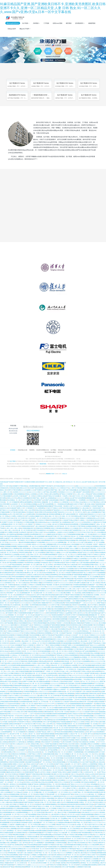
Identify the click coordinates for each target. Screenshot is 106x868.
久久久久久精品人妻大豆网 (19, 712)
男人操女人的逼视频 (91, 512)
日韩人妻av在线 (5, 647)
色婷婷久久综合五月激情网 (66, 532)
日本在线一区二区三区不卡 (49, 756)
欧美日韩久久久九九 (90, 627)
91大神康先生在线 (40, 496)
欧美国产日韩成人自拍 (83, 672)
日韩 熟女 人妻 (64, 748)
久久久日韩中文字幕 (53, 605)
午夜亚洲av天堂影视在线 (41, 796)
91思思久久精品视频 (38, 688)
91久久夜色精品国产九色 (17, 520)
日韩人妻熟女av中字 (96, 607)
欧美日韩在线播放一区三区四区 (14, 708)
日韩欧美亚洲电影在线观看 (60, 617)
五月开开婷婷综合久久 (21, 575)
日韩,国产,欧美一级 (76, 621)
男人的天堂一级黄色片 (17, 597)
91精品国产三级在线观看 (83, 492)
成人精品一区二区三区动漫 (28, 726)
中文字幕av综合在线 (36, 549)
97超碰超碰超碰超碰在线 (98, 647)
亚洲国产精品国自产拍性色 (20, 720)
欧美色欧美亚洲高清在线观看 (76, 805)
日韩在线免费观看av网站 (58, 611)
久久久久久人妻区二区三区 (78, 710)
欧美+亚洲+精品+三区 (26, 670)
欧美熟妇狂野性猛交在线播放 (67, 541)
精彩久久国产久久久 (71, 506)
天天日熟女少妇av (78, 502)
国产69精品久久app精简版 (79, 559)
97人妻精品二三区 (83, 520)
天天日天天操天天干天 (45, 617)
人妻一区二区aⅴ (81, 811)
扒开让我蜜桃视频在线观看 (52, 643)
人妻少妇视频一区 (26, 605)
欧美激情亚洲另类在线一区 (71, 591)
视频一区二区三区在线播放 (37, 553)
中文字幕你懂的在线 (57, 563)
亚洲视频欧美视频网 (10, 547)
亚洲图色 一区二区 (71, 593)
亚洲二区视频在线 (58, 591)
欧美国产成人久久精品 (85, 573)
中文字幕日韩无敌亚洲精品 (18, 512)
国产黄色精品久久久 (12, 750)
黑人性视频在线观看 (6, 764)
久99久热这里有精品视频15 (11, 537)
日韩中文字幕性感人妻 (87, 567)
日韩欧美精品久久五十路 (29, 619)
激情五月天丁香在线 (11, 667)
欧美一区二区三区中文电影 (71, 692)
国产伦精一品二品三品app (32, 788)
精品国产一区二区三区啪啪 (47, 861)
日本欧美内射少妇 (56, 817)
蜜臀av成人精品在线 (16, 579)
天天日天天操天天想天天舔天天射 (93, 708)
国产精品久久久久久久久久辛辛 (27, 631)
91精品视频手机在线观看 (75, 639)
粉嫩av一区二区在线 (86, 534)
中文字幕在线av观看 (30, 790)
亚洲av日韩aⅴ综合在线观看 (26, 506)
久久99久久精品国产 (36, 778)
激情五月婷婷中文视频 (37, 551)
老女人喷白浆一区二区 (31, 734)
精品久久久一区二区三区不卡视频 (12, 684)
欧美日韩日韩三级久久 (20, 663)
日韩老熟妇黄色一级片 (14, 853)
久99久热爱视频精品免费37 (91, 752)
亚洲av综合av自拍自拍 (34, 752)
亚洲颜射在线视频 (30, 847)
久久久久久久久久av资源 (54, 587)
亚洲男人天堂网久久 (32, 663)
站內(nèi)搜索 (13, 433)
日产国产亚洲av (32, 589)
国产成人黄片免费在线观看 (78, 698)
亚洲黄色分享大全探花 (93, 710)
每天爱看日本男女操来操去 (45, 512)
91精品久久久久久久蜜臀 (43, 647)
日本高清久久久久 (67, 587)
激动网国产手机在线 (93, 643)
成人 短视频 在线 (41, 579)
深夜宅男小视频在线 (47, 609)
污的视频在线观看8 (22, 547)
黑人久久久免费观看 (60, 766)
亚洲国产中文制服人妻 (75, 557)
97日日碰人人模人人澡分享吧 (26, 510)
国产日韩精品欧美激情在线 (97, 700)
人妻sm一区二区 (32, 819)
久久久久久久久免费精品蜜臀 (18, 798)
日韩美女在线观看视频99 (71, 655)
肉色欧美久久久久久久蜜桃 (18, 643)
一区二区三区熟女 (68, 760)
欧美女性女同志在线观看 (35, 621)
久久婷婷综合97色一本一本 (91, 772)
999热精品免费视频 (54, 514)
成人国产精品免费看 (10, 563)
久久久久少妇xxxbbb (46, 788)
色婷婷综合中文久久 (58, 581)
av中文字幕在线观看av (26, 537)
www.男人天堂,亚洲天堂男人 (15, 514)
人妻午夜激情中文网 (10, 613)
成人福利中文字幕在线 (41, 629)
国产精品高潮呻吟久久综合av (61, 635)
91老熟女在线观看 (7, 569)
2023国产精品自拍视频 (36, 488)
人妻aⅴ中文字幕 (91, 605)
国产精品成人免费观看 (97, 617)
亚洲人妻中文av (91, 732)
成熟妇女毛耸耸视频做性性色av (23, 623)
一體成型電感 (42, 464)
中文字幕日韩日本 (97, 833)
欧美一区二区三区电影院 (89, 539)
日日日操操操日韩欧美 (73, 551)
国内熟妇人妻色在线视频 (16, 571)
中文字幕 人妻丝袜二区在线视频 (89, 861)
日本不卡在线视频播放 (47, 561)
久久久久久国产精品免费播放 (69, 553)
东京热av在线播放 (47, 573)
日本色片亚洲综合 (43, 694)
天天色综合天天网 (42, 520)
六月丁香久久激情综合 (63, 537)
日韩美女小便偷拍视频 (47, 798)
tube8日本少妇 (4, 508)
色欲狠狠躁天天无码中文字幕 (25, 627)
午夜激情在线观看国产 (57, 615)
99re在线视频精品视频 (86, 716)
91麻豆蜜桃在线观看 (58, 700)
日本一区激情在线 (80, 514)
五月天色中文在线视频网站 (83, 661)
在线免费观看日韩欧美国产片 (81, 587)
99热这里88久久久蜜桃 (90, 522)
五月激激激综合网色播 (21, 635)
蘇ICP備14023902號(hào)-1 (53, 457)
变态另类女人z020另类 (30, 782)
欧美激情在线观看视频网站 (59, 714)
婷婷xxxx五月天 (24, 488)
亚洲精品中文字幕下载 (20, 674)
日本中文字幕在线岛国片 (7, 575)
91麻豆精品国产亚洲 (50, 537)
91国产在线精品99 (88, 714)
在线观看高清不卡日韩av (18, 567)
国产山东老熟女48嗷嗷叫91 (34, 516)
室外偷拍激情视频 (66, 643)
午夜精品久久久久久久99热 (43, 524)
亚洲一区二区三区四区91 (10, 553)
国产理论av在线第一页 (58, 506)
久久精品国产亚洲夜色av (71, 573)
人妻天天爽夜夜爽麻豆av (57, 607)
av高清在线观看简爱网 (16, 653)
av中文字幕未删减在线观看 (75, 637)
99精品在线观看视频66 (19, 859)
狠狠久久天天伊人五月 (88, 621)
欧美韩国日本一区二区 (41, 676)
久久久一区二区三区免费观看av (67, 750)
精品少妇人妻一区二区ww (11, 718)
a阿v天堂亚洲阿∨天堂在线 (72, 684)
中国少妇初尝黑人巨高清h (81, 579)
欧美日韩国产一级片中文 (89, 561)
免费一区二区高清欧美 (71, 833)
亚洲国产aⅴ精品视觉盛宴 (51, 500)
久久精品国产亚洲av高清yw (70, 702)
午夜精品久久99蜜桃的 (86, 518)
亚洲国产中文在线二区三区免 (11, 522)
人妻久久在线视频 (5, 792)
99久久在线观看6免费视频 (20, 813)
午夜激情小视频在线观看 (32, 577)
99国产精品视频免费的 (85, 833)
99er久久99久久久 (51, 579)
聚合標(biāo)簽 (13, 431)
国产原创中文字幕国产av (70, 563)
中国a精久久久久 (42, 710)
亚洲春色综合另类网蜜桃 (43, 528)
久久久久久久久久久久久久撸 (80, 676)
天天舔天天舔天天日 (26, 500)
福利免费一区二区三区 (87, 758)
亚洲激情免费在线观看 (19, 686)
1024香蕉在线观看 (87, 625)
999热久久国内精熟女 (57, 528)
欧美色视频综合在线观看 (91, 637)
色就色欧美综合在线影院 (7, 635)
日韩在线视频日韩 (48, 774)
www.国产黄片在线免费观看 (78, 498)
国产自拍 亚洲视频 (65, 559)
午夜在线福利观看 (60, 678)
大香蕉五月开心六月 (38, 776)
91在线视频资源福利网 (25, 702)
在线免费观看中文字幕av (79, 643)
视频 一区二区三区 (69, 543)
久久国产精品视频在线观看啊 (87, 563)
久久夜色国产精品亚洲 (96, 506)
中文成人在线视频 (15, 645)
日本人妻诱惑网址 (40, 508)
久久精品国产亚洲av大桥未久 (59, 772)
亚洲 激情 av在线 (7, 581)
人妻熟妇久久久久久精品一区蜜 (72, 577)
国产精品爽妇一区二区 (68, 821)
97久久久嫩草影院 (54, 796)
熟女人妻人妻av (23, 768)
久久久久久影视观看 (83, 506)
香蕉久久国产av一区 (84, 780)
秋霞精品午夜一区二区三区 (35, 674)
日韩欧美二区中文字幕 (26, 541)
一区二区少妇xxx (32, 863)
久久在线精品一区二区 (19, 649)
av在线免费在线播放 (13, 770)
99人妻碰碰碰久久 (49, 688)
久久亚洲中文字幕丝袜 (73, 651)
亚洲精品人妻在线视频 (37, 736)
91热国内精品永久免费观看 (15, 698)
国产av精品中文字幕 (80, 581)
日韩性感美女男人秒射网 (53, 786)
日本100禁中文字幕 (61, 778)
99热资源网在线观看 (64, 659)
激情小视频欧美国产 (44, 603)
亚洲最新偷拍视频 (83, 615)
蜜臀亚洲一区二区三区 (38, 770)
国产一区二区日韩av (45, 762)
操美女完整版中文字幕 (42, 794)
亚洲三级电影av (59, 549)
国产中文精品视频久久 (41, 543)
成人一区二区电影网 (47, 752)
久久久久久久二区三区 (43, 607)
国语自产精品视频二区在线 (49, 585)
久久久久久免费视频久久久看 (68, 853)
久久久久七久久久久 (21, 752)
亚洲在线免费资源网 (92, 796)
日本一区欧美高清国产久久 (97, 508)
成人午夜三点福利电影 (30, 708)
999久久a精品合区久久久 (20, 744)
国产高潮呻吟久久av (41, 490)
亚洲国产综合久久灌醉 (71, 549)
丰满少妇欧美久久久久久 (88, 813)
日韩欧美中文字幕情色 (67, 849)
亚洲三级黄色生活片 (59, 855)
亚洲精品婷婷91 (8, 573)
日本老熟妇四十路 (31, 512)
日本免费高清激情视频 (48, 555)
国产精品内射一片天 (94, 549)
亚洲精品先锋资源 (57, 601)
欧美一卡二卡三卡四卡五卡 (34, 567)
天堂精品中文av (51, 670)
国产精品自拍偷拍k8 (16, 565)
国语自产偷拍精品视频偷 (63, 722)
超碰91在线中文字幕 (76, 504)
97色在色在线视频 (34, 635)
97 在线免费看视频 (48, 843)
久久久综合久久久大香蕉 (83, 831)
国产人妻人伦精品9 (38, 526)
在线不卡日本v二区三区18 (79, 496)
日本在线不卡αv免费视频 (74, 539)
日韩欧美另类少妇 (94, 694)
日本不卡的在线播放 (83, 565)
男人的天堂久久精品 (45, 577)
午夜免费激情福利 (87, 597)
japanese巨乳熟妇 (57, 577)
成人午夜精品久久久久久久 (94, 635)
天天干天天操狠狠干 (87, 837)
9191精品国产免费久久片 (16, 508)
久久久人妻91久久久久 (86, 736)
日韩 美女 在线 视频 (78, 627)
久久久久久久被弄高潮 (10, 625)
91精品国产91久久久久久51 (42, 615)
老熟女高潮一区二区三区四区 (44, 593)
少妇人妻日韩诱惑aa (99, 857)
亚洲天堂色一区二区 (88, 770)
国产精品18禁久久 (7, 663)
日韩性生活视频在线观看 (89, 488)
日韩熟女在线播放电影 (97, 587)
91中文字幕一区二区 (67, 827)
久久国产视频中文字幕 (98, 528)
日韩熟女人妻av (18, 611)
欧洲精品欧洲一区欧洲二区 (84, 750)
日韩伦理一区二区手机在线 (40, 702)
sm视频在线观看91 (58, 708)
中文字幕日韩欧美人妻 (79, 649)
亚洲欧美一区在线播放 (94, 496)
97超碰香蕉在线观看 (12, 768)
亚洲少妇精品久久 (100, 803)
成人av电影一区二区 (80, 825)
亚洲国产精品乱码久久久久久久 (62, 512)
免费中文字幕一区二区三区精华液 (49, 696)
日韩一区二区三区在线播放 (18, 609)
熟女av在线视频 (42, 706)
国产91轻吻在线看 (66, 730)
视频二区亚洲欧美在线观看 (43, 780)
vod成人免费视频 (47, 545)
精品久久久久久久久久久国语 (70, 518)
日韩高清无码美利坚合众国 (28, 607)
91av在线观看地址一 (51, 532)
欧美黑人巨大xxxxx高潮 (59, 545)
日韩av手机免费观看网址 (73, 863)
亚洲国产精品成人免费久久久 (45, 732)
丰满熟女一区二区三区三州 (87, 803)
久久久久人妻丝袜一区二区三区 (35, 643)
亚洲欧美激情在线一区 (34, 659)
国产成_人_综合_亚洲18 (48, 800)
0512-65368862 (33, 431)
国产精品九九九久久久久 (91, 659)
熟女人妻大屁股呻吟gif (10, 534)
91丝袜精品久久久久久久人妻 (66, 492)
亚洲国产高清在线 (41, 811)
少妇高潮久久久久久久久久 (20, 492)
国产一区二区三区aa (28, 615)
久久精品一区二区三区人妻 (28, 704)
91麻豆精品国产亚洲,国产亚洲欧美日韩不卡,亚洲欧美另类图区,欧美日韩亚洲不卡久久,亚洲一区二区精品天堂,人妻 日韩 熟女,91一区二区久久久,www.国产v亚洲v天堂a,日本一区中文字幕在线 (53, 8)
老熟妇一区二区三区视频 (31, 728)
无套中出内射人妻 (80, 696)
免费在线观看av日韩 (9, 752)
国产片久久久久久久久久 (63, 583)
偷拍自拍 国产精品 (68, 794)
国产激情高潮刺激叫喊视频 (79, 575)
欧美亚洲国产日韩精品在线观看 (45, 698)
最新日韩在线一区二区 (68, 661)
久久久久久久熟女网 (59, 593)
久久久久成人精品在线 (72, 780)
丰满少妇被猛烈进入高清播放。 (92, 595)
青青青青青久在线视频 (33, 563)
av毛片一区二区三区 (95, 676)
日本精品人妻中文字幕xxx (92, 722)
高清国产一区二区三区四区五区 (40, 518)
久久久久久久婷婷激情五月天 (70, 653)
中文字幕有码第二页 (61, 837)
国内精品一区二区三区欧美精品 (70, 829)
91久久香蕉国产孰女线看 (27, 831)
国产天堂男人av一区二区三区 (64, 555)
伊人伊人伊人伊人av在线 (73, 815)
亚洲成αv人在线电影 (31, 494)
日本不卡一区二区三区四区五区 (23, 657)
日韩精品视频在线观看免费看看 (9, 702)
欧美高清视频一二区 (68, 601)
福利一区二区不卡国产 (33, 569)
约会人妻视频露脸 (18, 837)
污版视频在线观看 (14, 807)
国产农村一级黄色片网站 (12, 629)
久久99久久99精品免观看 (23, 736)
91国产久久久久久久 (77, 522)
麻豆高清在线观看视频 (86, 678)
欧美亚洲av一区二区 (36, 637)
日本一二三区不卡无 (29, 611)
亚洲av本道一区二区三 (57, 665)
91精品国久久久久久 (13, 637)
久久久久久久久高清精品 (57, 684)
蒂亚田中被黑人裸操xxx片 (32, 581)
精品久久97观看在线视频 (27, 522)
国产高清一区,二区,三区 (27, 857)
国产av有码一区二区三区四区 (45, 764)
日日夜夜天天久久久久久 (64, 809)
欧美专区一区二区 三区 (9, 595)
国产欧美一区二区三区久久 (23, 690)
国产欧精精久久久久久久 (45, 591)
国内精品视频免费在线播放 (74, 798)
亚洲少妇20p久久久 (45, 817)
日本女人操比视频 (99, 754)
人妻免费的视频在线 (34, 486)
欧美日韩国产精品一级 (53, 490)
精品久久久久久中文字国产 (85, 807)
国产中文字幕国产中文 (92, 516)
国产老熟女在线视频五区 (98, 494)
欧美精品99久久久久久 (93, 514)
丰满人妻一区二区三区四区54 (23, 530)
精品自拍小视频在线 (77, 623)
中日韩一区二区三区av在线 (16, 788)
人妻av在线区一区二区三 (29, 565)
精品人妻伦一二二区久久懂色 (95, 730)
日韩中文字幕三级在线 (64, 706)
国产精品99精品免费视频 (67, 696)
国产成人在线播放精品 (49, 498)
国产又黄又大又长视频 (53, 686)
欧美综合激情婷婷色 (18, 730)
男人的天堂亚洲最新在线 (65, 585)
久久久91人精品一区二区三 (95, 559)
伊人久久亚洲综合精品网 (57, 603)
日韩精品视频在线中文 (29, 528)
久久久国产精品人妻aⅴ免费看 (49, 492)
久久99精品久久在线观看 (34, 585)
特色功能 (13, 426)
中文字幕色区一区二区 (20, 819)
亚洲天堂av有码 (53, 676)
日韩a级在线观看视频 (53, 748)
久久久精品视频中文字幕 (9, 680)
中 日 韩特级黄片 (29, 508)
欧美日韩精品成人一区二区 (86, 631)
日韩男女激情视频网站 (17, 577)
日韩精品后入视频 (83, 790)
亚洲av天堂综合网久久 (43, 815)
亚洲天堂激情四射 (51, 613)
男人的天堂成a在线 (57, 486)
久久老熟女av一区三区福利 (17, 655)
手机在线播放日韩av (63, 629)
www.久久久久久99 (34, 492)
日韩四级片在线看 (85, 819)
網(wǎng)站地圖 (13, 429)
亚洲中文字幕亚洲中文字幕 (21, 722)
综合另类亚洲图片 (5, 504)
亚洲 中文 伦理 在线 (6, 486)
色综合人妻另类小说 (10, 839)
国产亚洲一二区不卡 (73, 778)
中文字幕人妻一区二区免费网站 (59, 819)
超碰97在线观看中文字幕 (75, 772)
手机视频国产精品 (76, 561)
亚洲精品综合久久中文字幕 (90, 639)
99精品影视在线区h (36, 746)
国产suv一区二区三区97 (75, 674)
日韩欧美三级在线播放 (81, 740)
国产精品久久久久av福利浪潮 (8, 510)
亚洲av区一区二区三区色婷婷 (75, 724)
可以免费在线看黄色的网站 (15, 692)
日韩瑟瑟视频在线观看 (93, 698)
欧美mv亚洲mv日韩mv (73, 678)
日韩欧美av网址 (43, 661)
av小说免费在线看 (29, 514)
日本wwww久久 (26, 684)
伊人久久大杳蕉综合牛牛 (61, 488)
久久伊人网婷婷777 (29, 524)
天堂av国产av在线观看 (10, 800)
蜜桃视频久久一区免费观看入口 (79, 500)
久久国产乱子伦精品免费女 (12, 861)
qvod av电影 (36, 541)
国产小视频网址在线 (18, 825)
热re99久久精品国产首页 (25, 716)
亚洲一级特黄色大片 (92, 768)
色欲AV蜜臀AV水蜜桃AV (56, 692)
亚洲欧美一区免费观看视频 (75, 752)
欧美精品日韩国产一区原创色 (71, 682)
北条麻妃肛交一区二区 (12, 551)
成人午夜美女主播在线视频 (23, 738)
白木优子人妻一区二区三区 (58, 651)
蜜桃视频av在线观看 (23, 534)
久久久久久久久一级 (14, 543)
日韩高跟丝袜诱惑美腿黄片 (40, 657)
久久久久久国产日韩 (81, 543)
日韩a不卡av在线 (55, 647)
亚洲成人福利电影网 (59, 597)
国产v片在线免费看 (61, 861)
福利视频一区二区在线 (30, 700)
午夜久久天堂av (75, 716)
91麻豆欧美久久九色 (55, 829)
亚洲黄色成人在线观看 (70, 665)
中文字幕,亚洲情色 (46, 720)
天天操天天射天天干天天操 (94, 825)
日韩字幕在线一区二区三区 (64, 526)
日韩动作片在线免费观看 (79, 605)
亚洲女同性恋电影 (50, 595)
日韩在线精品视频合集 (42, 514)
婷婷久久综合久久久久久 (60, 639)
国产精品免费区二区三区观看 (85, 817)
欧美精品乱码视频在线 (94, 569)
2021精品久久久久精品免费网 (61, 663)
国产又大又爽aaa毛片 (48, 678)
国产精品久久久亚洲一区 (9, 659)
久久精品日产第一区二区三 (76, 734)
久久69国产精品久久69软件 (10, 676)
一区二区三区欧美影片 (55, 702)
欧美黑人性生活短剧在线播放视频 (12, 821)
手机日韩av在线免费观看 (10, 855)
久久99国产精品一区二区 (79, 792)
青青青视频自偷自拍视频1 (39, 605)
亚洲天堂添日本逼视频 (23, 829)
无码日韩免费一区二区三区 (95, 581)
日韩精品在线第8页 (94, 500)
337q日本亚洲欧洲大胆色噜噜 (72, 758)
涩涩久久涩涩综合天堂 (85, 528)
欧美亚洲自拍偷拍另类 (54, 520)
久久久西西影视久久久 (65, 502)
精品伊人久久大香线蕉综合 (37, 758)
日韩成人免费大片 (57, 803)
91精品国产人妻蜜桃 (16, 766)
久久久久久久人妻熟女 (63, 498)
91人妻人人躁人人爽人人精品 (13, 528)
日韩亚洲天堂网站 (23, 553)
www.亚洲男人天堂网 (21, 589)
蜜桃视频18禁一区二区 (93, 498)
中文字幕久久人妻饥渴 (77, 788)
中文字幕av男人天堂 (56, 682)
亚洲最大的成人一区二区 (97, 565)
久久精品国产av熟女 (80, 827)
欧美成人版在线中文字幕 (12, 786)
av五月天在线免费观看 (31, 597)
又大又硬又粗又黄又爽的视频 (95, 649)
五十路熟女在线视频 (12, 631)
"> (72, 426)
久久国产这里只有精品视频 (68, 490)
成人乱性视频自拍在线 (83, 490)
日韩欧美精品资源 (84, 607)
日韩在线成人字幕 (14, 827)
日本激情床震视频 (23, 672)
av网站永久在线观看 (23, 498)
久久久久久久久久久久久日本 (91, 663)
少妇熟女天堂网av (62, 674)
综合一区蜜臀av (69, 581)
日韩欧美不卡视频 (95, 490)
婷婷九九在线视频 (82, 865)
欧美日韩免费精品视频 (27, 543)
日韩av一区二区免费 (18, 581)
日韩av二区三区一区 (35, 555)
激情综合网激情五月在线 (76, 599)
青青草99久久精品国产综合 (72, 609)
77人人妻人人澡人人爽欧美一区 (88, 589)
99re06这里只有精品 (12, 621)
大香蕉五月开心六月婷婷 (95, 718)
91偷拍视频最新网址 (81, 645)
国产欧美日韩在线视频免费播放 (69, 508)
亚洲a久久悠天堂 (101, 502)
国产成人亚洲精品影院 (44, 760)
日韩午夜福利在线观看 (65, 575)
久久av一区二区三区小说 (10, 506)
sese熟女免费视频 (5, 567)
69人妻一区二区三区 (75, 754)
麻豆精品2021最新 (96, 510)
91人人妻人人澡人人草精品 (82, 494)
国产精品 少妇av (29, 587)
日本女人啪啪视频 (92, 541)
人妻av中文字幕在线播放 (37, 827)
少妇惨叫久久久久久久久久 (10, 559)
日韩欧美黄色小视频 (39, 502)
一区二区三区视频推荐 (12, 502)
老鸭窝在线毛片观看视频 (34, 678)
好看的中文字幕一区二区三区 (94, 680)
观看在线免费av (25, 861)
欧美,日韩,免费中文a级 (77, 583)
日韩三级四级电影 (69, 694)
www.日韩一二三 (40, 786)
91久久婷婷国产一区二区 (43, 611)
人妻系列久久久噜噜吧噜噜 (89, 764)
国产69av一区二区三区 (19, 756)
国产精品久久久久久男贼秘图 (42, 649)
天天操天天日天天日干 (20, 569)
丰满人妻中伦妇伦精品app (92, 613)
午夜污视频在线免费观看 (43, 682)
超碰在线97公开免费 (32, 617)
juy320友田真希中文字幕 (59, 835)
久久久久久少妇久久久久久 (19, 545)
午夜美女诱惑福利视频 (71, 603)
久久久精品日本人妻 (25, 770)
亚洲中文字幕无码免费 (14, 490)
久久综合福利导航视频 (79, 796)
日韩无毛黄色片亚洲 (58, 589)
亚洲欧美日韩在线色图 (25, 718)
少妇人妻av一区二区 (81, 718)
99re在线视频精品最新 (46, 728)
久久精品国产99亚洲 (88, 674)
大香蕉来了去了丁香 (62, 557)
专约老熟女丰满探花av (30, 633)
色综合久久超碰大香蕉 (54, 730)
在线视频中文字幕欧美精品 (20, 486)
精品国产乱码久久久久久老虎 (43, 539)
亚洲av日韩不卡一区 (50, 813)
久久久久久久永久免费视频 (55, 543)
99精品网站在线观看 (92, 792)
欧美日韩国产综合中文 (54, 849)
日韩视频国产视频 (23, 774)
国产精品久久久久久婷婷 (34, 609)
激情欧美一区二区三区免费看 (96, 543)
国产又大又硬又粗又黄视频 (19, 557)
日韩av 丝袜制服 (94, 653)
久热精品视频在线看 (41, 730)
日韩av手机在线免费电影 (30, 845)
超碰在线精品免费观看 (58, 667)
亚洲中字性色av (90, 805)
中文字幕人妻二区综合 (55, 657)
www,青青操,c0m (61, 551)
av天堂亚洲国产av (38, 500)
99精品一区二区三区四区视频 (95, 756)
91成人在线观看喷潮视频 (98, 746)
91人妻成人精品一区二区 (49, 516)
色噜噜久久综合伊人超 (19, 764)
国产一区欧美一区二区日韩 (50, 672)
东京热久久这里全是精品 (44, 619)
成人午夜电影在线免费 (60, 724)
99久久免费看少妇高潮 (11, 532)
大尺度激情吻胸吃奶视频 (86, 524)
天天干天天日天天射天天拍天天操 (84, 532)
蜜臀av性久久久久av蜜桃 (61, 599)
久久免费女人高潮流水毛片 (17, 516)
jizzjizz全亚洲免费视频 (47, 655)
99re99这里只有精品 (84, 786)
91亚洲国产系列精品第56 (12, 670)
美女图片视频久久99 (74, 567)
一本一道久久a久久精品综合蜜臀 (33, 571)
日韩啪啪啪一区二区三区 (14, 615)
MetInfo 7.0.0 (50, 474)
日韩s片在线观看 (99, 609)
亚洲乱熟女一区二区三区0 (53, 770)
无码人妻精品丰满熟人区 (34, 744)
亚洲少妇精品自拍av (41, 522)
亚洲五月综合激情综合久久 (40, 530)
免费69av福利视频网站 (26, 502)
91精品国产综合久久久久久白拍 (58, 530)
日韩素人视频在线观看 (69, 726)
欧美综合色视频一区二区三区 (46, 863)
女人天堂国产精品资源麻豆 (16, 591)
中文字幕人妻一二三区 (23, 800)
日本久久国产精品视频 (6, 623)
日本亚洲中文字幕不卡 (71, 615)
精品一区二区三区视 (56, 726)
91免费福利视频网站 (75, 688)
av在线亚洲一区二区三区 (18, 504)
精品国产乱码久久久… (14, 607)
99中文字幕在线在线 (83, 700)
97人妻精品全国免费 (34, 720)
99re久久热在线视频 (73, 545)
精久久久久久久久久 (69, 486)
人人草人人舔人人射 (12, 672)
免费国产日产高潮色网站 (17, 780)
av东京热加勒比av (82, 843)
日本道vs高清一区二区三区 (91, 629)
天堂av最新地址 (98, 807)
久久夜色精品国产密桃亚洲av (69, 786)
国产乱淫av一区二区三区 (93, 601)
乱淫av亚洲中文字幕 (87, 688)
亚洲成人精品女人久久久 (34, 545)
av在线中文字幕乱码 (18, 710)
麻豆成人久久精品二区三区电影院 (36, 686)
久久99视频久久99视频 (36, 855)
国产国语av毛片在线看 (52, 496)
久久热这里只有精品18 (85, 547)
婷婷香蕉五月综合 (65, 621)
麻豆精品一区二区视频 (36, 680)
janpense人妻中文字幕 (37, 595)
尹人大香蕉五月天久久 (21, 865)
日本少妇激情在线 (15, 605)
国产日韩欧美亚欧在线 (33, 557)
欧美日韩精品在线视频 (27, 601)
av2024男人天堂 (42, 494)
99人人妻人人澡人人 (90, 788)
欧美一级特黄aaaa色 (84, 510)
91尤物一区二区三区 (62, 567)
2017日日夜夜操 (91, 853)
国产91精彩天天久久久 (38, 613)
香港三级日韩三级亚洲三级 (26, 676)
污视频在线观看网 (5, 545)
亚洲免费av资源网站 (53, 831)
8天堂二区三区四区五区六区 (22, 518)
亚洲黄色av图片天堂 (79, 516)
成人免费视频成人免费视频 (69, 647)
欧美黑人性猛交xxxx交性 (75, 714)
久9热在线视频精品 (19, 494)
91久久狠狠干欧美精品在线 (65, 579)
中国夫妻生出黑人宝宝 (92, 696)
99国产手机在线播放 (6, 730)
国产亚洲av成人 (59, 655)
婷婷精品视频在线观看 (61, 734)
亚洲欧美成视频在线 (48, 549)
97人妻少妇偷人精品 (88, 504)
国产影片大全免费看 (74, 782)
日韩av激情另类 (96, 692)
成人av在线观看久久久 (28, 490)
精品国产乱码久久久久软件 (86, 553)
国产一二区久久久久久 (85, 603)
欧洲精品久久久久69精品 (71, 528)
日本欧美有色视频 (73, 746)
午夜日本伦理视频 (98, 625)
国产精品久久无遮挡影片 (67, 494)
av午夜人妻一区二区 (62, 800)
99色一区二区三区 (58, 573)
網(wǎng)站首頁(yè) (13, 23)
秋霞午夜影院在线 (27, 821)
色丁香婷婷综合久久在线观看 (10, 555)
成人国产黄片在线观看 (34, 768)
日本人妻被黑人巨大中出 (44, 589)
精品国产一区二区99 (28, 496)
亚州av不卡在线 (67, 627)
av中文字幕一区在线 (57, 633)
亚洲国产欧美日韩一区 (77, 659)
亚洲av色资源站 (51, 623)
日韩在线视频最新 (59, 609)
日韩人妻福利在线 (85, 829)
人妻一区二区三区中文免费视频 (40, 684)
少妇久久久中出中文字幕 (16, 661)
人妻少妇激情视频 (38, 537)
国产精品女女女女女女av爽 (73, 611)
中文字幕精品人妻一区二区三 (25, 805)
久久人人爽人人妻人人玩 (7, 530)
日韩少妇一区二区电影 (77, 537)
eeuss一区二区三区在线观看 (67, 831)
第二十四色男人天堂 (65, 496)
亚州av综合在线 (75, 736)
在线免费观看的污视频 (50, 690)
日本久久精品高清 (72, 565)
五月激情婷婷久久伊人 (72, 607)
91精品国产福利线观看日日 (18, 617)
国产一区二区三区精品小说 (63, 792)
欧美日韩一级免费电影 (54, 661)
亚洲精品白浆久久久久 (24, 849)
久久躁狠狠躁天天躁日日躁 (27, 807)
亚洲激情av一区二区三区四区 (65, 670)
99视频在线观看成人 (80, 732)
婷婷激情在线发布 (25, 637)
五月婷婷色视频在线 (65, 605)
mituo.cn (65, 474)
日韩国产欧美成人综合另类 (66, 744)
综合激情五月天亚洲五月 (16, 651)
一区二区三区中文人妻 (78, 512)
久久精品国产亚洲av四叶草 (90, 619)
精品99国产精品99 (7, 837)
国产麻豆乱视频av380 (53, 559)
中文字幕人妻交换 (56, 653)
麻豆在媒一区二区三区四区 (45, 565)
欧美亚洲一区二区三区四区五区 (75, 839)
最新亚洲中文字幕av (55, 821)
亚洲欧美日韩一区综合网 (86, 702)
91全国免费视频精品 (30, 710)
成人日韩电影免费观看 (36, 722)
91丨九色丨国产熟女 (22, 843)
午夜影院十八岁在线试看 (17, 587)
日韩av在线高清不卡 (46, 742)
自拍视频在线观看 (91, 526)
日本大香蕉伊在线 (77, 770)
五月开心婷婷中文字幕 (29, 647)
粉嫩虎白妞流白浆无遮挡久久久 (56, 534)
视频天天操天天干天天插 (45, 597)
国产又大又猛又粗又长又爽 (27, 724)
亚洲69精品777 (15, 688)
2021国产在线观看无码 (74, 530)
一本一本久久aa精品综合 (22, 583)
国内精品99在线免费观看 (71, 524)
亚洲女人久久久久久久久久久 (16, 714)
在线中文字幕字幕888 (79, 526)
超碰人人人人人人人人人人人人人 (85, 486)
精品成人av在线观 (21, 585)
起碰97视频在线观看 (13, 599)
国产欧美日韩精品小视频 (27, 539)
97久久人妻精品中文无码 (83, 686)
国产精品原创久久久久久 (58, 510)
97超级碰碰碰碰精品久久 (28, 811)
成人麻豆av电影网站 (53, 494)
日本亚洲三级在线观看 (64, 756)
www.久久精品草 (52, 522)
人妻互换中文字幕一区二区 (16, 734)
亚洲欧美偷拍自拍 (57, 631)
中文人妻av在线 (84, 508)
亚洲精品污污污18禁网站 (39, 559)
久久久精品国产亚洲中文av (89, 712)
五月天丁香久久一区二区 (13, 726)
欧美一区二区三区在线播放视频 (77, 800)
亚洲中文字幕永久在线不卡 (37, 532)
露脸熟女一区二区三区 (48, 768)
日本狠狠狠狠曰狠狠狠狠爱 (86, 667)
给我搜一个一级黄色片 (89, 798)
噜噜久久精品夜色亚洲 (50, 674)
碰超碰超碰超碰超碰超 (27, 665)
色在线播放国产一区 (92, 585)
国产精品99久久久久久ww (20, 603)
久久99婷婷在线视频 (35, 809)
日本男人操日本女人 (78, 613)
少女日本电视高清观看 (90, 599)
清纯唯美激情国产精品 (31, 772)
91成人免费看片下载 (31, 520)
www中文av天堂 (52, 706)
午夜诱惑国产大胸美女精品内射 (76, 768)
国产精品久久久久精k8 (77, 722)
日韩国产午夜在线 (46, 486)
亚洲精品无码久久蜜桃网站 (11, 549)
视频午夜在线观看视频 (46, 639)
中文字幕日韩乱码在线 (87, 551)
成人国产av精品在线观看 (68, 514)
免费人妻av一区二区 (37, 690)
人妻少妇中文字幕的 (57, 524)
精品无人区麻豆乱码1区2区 (36, 575)
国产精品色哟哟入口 (50, 526)
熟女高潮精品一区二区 (14, 500)
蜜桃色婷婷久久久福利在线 (16, 742)
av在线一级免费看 (15, 641)
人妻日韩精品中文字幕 (59, 565)
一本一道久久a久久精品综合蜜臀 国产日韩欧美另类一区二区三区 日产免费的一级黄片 (53, 547)
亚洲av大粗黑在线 (84, 653)
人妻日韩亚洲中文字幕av (57, 815)
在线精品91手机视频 (68, 740)
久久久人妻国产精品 (98, 603)
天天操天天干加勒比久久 (53, 508)
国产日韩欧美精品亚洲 (20, 573)
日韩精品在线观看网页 (51, 575)
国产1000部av (61, 839)
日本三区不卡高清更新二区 (87, 545)
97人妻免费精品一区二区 (12, 831)
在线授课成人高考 (16, 682)
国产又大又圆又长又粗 (32, 639)
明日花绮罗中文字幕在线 (33, 561)
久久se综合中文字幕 (55, 518)
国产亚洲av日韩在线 (25, 599)
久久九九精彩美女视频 (79, 555)
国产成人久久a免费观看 (36, 843)
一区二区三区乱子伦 (94, 740)
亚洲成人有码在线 (25, 551)
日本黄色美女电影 (14, 488)
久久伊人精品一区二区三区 (65, 516)
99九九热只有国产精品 (86, 762)
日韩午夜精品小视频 (72, 510)
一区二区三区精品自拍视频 (41, 821)
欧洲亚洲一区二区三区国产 (15, 524)
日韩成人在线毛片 (48, 599)
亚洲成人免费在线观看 (83, 593)
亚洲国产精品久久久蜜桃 (52, 553)
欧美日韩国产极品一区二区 (77, 823)
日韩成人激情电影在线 (78, 706)
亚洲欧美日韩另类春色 (97, 831)
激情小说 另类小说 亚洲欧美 (62, 774)
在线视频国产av (21, 563)
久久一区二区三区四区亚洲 (68, 686)
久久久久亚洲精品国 (29, 698)
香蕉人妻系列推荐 (81, 541)
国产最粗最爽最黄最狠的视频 (43, 506)
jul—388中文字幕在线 (75, 488)
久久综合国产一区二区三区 (78, 635)
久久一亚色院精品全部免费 (61, 504)
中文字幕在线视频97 (6, 496)
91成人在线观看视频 (97, 686)
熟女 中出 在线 (60, 833)
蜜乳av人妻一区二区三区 (34, 573)
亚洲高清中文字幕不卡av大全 (43, 601)
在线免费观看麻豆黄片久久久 (38, 534)
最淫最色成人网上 (64, 776)
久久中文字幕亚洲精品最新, (48, 569)
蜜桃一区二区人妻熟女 (52, 502)
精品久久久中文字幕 (89, 502)
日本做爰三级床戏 (7, 722)
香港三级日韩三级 (77, 809)
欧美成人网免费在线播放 (30, 661)
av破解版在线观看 (7, 494)
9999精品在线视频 (31, 504)
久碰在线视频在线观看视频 (59, 619)
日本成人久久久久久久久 (81, 794)
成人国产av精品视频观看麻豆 (88, 651)
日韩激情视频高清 (92, 591)
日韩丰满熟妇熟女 (15, 601)
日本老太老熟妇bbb (57, 760)
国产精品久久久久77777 (93, 823)
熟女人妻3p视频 (92, 784)
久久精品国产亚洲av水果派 (69, 520)
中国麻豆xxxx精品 (48, 488)
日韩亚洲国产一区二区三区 (14, 593)
